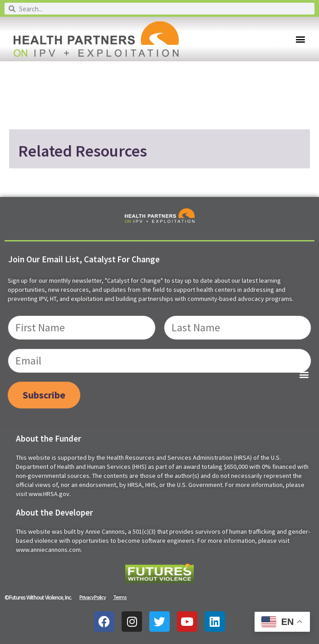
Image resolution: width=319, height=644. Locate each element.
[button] (300, 39)
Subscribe (44, 395)
